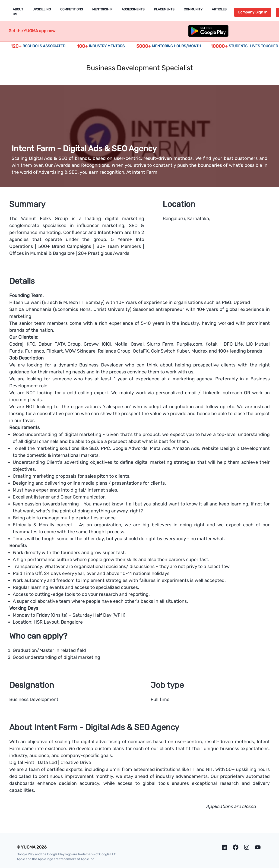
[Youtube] (258, 847)
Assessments (133, 9)
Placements (164, 9)
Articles (219, 9)
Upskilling (42, 9)
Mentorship (102, 9)
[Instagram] (247, 847)
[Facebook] (235, 847)
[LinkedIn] (224, 847)
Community (193, 9)
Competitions (72, 9)
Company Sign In (253, 12)
